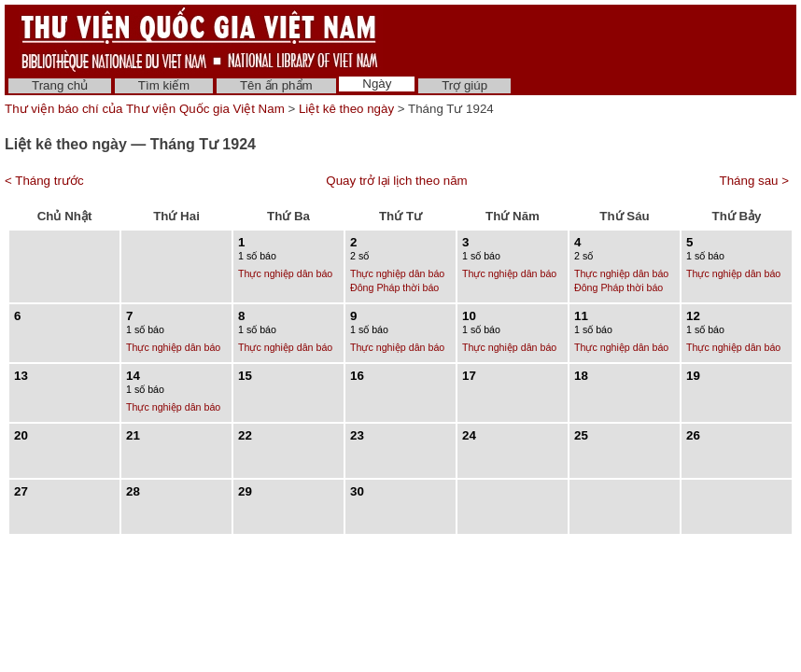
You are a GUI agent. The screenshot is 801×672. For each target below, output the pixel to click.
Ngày (377, 84)
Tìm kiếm (164, 85)
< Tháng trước (44, 181)
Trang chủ (60, 85)
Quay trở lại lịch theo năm (396, 181)
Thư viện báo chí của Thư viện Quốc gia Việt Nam (145, 109)
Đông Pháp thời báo (394, 287)
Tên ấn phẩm (276, 85)
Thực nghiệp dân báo (285, 273)
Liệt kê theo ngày (346, 109)
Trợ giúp (464, 85)
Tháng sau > (754, 181)
